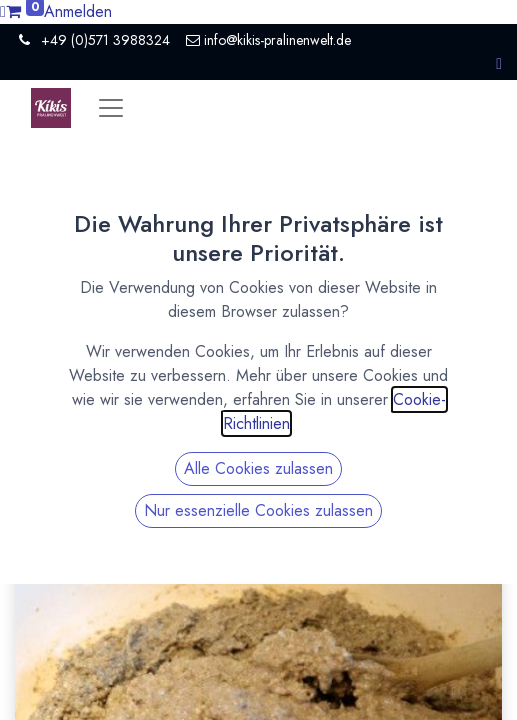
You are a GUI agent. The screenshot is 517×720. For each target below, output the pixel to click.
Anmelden (78, 11)
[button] (499, 63)
